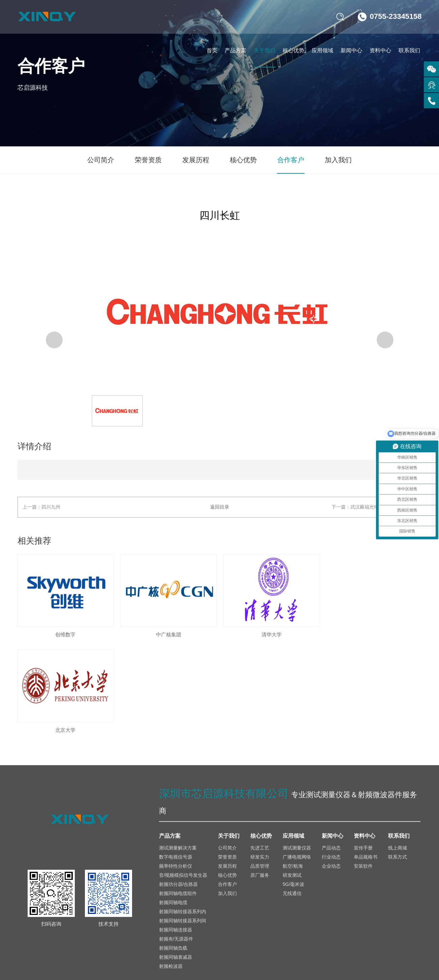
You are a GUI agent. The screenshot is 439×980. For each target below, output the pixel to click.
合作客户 (290, 160)
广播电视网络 (297, 761)
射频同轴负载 (173, 852)
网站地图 (408, 955)
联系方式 (398, 761)
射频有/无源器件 (176, 843)
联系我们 (409, 50)
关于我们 (264, 50)
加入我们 (338, 160)
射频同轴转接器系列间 (183, 825)
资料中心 (380, 50)
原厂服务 (260, 779)
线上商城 (398, 752)
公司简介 (102, 160)
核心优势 (293, 50)
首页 (212, 50)
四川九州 (51, 507)
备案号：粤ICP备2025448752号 (185, 955)
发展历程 (196, 160)
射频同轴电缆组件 (178, 798)
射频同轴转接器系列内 (183, 816)
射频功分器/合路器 (179, 788)
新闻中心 (351, 50)
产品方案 (236, 50)
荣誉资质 (149, 160)
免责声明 (375, 955)
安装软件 (363, 770)
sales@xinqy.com (67, 904)
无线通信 (292, 798)
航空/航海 (293, 770)
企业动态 (331, 770)
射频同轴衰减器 (176, 861)
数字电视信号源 (176, 761)
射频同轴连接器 (176, 834)
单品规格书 (366, 761)
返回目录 (220, 507)
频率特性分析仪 (176, 770)
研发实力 (260, 761)
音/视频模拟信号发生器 (183, 779)
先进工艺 (260, 752)
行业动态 (331, 761)
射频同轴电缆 (173, 807)
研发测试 (292, 779)
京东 (415, 900)
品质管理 (260, 770)
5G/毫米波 (294, 788)
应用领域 (322, 50)
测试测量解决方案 (178, 752)
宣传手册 (363, 752)
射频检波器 (171, 870)
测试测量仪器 (297, 752)
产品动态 (331, 752)
